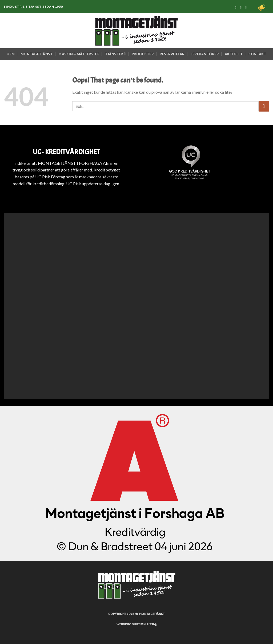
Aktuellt (234, 54)
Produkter (143, 54)
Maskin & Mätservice (79, 54)
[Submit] (264, 106)
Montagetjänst (37, 54)
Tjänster (115, 54)
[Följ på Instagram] (242, 7)
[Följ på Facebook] (237, 7)
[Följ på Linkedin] (247, 7)
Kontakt (257, 54)
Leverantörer (205, 54)
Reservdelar (172, 54)
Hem (11, 54)
